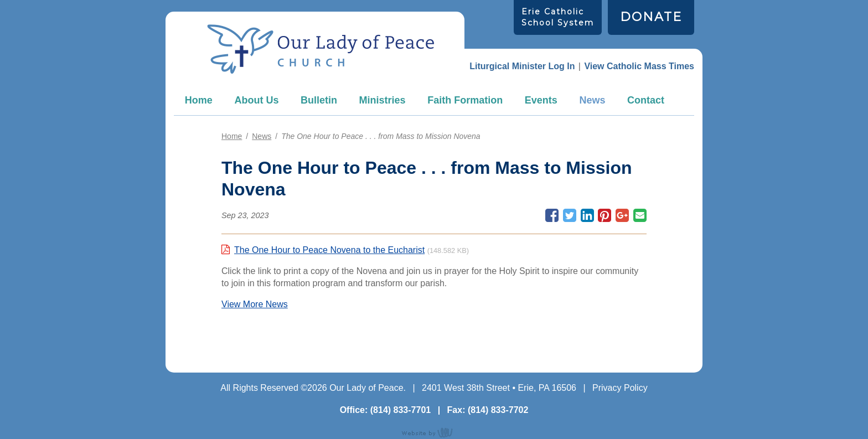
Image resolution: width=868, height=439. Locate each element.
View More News (255, 304)
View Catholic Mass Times (639, 66)
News (262, 136)
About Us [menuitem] (256, 100)
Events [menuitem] (541, 100)
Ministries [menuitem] (383, 100)
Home (199, 100)
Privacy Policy (620, 388)
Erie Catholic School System (558, 17)
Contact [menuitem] (646, 100)
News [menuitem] (592, 100)
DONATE (651, 17)
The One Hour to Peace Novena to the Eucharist (329, 250)
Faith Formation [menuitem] (465, 100)
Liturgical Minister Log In (522, 66)
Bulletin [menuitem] (319, 100)
